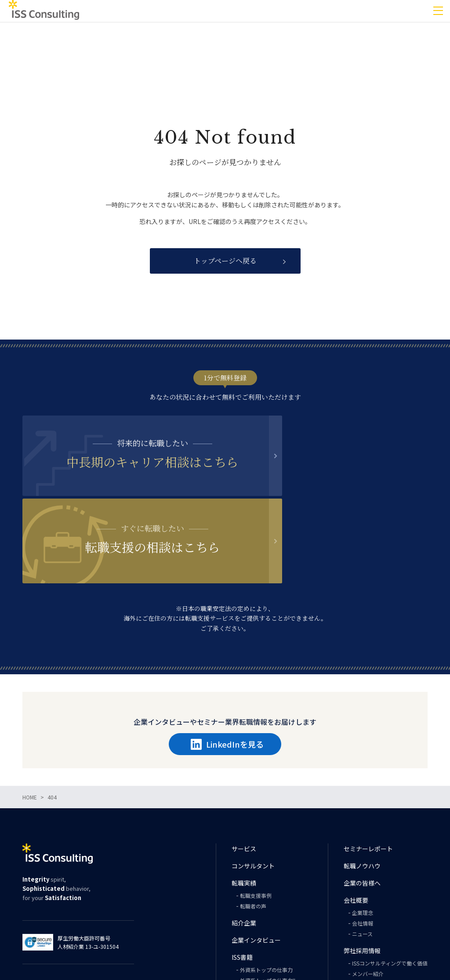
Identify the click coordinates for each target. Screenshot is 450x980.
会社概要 (356, 818)
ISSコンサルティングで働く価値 (390, 881)
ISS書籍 (242, 875)
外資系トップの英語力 (266, 909)
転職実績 (244, 801)
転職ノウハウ (362, 784)
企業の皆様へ (362, 801)
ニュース (362, 852)
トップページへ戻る (225, 261)
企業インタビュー (256, 858)
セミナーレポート (368, 767)
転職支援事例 (256, 814)
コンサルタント (253, 784)
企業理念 (363, 831)
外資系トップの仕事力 (266, 888)
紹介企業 (244, 841)
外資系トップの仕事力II (268, 899)
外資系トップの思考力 (266, 920)
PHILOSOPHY (256, 930)
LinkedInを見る (227, 662)
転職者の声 (253, 824)
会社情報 (363, 841)
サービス (244, 767)
